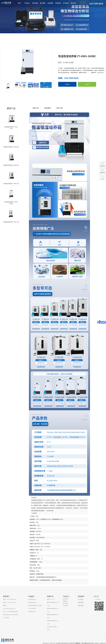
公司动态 (65, 605)
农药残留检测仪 (32, 599)
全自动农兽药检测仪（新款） (35, 605)
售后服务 (81, 602)
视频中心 (65, 601)
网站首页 (81, 596)
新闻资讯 (58, 3)
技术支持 (87, 84)
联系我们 (74, 3)
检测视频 (50, 3)
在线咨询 (67, 84)
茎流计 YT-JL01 (51, 599)
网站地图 (81, 605)
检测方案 (35, 3)
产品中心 (27, 3)
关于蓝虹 (66, 3)
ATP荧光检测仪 (32, 608)
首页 (19, 3)
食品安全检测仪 (32, 602)
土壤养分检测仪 (32, 612)
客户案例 (43, 3)
